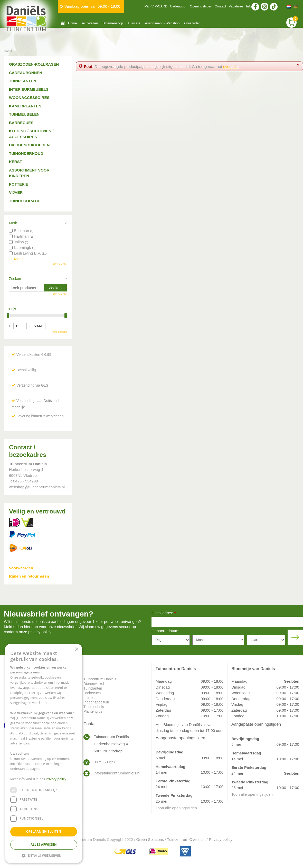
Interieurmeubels (29, 89)
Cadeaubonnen (26, 73)
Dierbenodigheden (29, 145)
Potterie (19, 184)
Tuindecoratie (25, 201)
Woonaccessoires (29, 98)
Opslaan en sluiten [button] (44, 831)
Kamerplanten (25, 106)
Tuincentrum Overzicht (186, 839)
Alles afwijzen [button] (44, 845)
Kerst (16, 162)
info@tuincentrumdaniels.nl (117, 773)
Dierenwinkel (94, 684)
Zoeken (15, 279)
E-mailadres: (164, 613)
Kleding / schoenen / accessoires (31, 134)
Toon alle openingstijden (176, 808)
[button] (44, 855)
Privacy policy (221, 839)
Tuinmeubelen (24, 114)
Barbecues (21, 123)
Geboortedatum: (165, 631)
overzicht (231, 67)
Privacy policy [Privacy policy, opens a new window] (56, 779)
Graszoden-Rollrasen (34, 64)
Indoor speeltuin (96, 702)
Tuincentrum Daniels (100, 679)
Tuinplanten (23, 81)
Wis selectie (60, 264)
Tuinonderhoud (26, 153)
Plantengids (93, 711)
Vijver (16, 192)
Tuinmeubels (94, 707)
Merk (13, 223)
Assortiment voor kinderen (29, 173)
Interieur (90, 698)
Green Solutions (150, 839)
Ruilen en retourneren (29, 576)
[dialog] (44, 753)
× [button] (76, 649)
